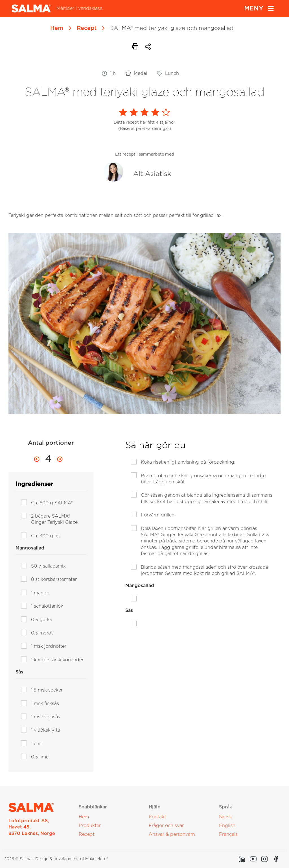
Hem (57, 28)
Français (228, 834)
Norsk (225, 817)
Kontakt (157, 817)
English (227, 826)
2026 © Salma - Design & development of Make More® (56, 859)
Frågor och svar (166, 826)
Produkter (90, 826)
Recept (87, 28)
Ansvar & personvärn (172, 834)
